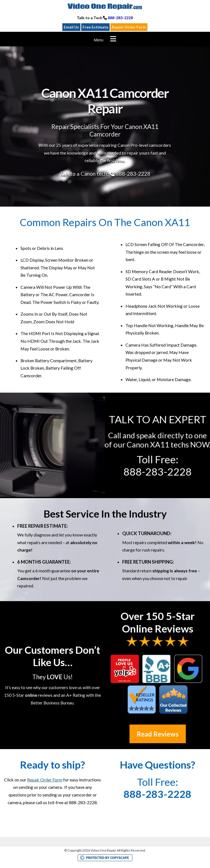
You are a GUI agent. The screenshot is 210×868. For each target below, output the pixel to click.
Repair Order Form (129, 27)
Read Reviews (157, 734)
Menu (99, 40)
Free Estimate (95, 27)
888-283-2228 (120, 18)
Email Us (71, 27)
